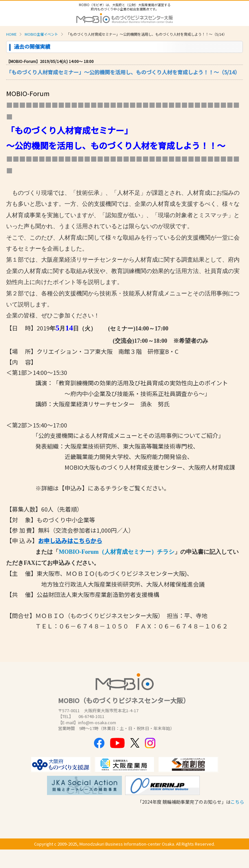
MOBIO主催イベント (41, 34)
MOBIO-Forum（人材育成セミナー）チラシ (117, 552)
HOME (11, 34)
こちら (237, 802)
